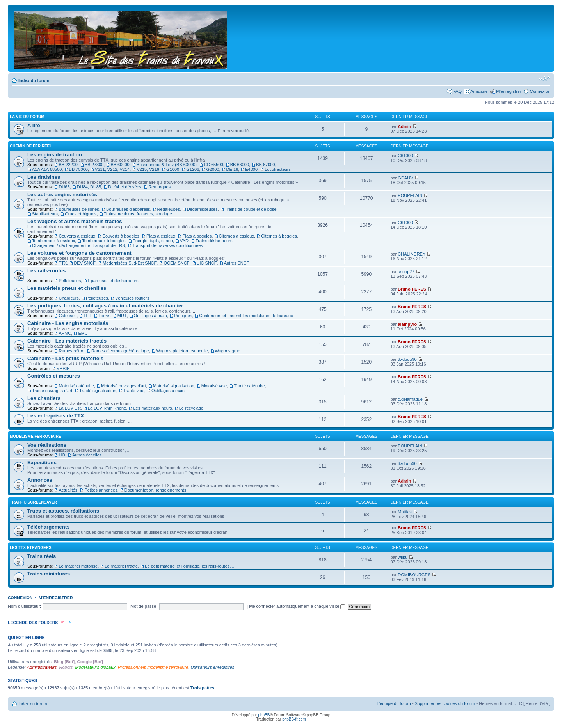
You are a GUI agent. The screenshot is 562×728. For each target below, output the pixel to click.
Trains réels (42, 556)
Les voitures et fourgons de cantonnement (79, 253)
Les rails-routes (46, 271)
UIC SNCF (207, 263)
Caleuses (68, 316)
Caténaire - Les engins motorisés (68, 323)
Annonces (40, 480)
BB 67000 (265, 165)
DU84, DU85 (89, 187)
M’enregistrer (509, 91)
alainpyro (407, 324)
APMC (65, 333)
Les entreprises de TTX (56, 416)
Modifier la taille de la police (545, 79)
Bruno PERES (412, 289)
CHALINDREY (412, 254)
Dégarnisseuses (202, 209)
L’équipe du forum (394, 703)
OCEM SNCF (176, 263)
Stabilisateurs (45, 214)
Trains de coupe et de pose (251, 209)
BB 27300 (94, 165)
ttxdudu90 (407, 359)
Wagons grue (228, 351)
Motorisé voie (214, 386)
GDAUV (405, 178)
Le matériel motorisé (78, 566)
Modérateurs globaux (95, 667)
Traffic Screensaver (33, 502)
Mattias (405, 512)
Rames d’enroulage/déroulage (120, 351)
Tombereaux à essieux (53, 241)
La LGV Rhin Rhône (107, 408)
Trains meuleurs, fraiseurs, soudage (138, 214)
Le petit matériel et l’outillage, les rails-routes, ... (190, 566)
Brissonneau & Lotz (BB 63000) (167, 165)
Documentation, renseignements (155, 490)
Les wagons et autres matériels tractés (75, 221)
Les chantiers (44, 398)
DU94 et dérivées (125, 187)
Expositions (42, 463)
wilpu (403, 557)
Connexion (540, 91)
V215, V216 (148, 169)
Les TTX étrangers (31, 548)
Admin (404, 126)
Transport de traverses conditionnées (168, 245)
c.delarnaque (410, 399)
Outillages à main (150, 316)
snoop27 (406, 272)
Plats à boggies (197, 236)
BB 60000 (120, 165)
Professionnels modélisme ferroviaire (153, 667)
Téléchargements (48, 527)
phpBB (264, 715)
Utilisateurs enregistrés (212, 667)
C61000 (405, 156)
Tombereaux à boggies (104, 241)
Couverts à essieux (77, 236)
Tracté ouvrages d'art (52, 391)
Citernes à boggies (279, 236)
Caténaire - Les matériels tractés (67, 341)
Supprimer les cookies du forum (445, 703)
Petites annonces (101, 490)
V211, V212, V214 (112, 169)
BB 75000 (78, 169)
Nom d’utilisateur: (24, 606)
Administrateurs (42, 667)
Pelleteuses (70, 281)
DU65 (64, 187)
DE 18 (232, 169)
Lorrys (104, 316)
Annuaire (479, 91)
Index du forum (34, 80)
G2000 (213, 169)
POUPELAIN (410, 195)
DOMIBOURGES (414, 575)
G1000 (173, 169)
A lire (34, 125)
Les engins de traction (55, 155)
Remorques (159, 187)
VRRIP (63, 368)
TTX (63, 263)
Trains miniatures (49, 574)
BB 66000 (240, 165)
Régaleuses (169, 209)
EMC (83, 333)
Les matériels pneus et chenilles (67, 288)
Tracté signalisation (98, 391)
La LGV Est (69, 408)
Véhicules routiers (132, 298)
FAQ (457, 91)
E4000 (251, 169)
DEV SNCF (85, 263)
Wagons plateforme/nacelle (182, 351)
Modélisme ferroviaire (36, 436)
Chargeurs (68, 298)
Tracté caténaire (249, 386)
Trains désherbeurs (214, 241)
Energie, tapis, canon (153, 241)
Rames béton (71, 351)
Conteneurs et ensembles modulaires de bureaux (246, 316)
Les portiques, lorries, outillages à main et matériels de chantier (105, 306)
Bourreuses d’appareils (128, 209)
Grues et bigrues (81, 214)
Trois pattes (203, 688)
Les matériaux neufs (152, 408)
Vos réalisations (47, 445)
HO (62, 455)
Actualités (68, 490)
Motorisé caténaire (76, 386)
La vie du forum (27, 117)
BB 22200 (68, 165)
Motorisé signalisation (174, 386)
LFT (87, 316)
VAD (184, 241)
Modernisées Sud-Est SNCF (130, 263)
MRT (122, 316)
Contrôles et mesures (54, 376)
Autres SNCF (237, 263)
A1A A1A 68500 (47, 169)
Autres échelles (87, 455)
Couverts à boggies (121, 236)
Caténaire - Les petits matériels (65, 358)
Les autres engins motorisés (62, 194)
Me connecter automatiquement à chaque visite (297, 606)
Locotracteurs (278, 169)
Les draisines (44, 177)
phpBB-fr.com (294, 719)
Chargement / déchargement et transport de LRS (78, 245)
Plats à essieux (161, 236)
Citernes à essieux (237, 236)
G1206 (193, 169)
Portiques (183, 316)
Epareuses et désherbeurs (113, 281)
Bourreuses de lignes (79, 209)
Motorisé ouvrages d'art (124, 386)
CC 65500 (213, 165)
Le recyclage (191, 408)
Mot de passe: (144, 606)
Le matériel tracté (121, 566)
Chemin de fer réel (31, 146)
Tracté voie (134, 391)
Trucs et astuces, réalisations (63, 511)
